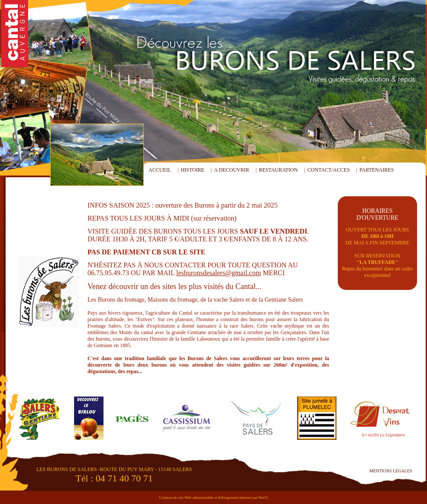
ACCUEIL (160, 170)
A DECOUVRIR (231, 170)
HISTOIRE (192, 170)
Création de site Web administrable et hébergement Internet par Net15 (213, 497)
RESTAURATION (278, 170)
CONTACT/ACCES (329, 170)
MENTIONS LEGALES (391, 471)
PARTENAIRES (377, 170)
